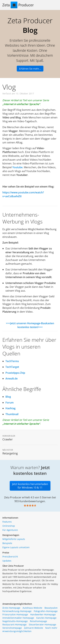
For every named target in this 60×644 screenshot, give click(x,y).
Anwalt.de (12, 379)
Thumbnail (12, 414)
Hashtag (10, 408)
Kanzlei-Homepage (46, 618)
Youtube (17, 167)
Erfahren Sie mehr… (30, 69)
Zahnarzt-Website (34, 628)
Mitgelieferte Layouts (14, 539)
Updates (7, 561)
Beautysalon (51, 608)
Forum (10, 403)
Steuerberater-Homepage (42, 625)
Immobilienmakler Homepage (18, 618)
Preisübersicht (10, 557)
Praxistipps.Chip (15, 373)
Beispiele (7, 543)
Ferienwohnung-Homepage (17, 611)
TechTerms (12, 361)
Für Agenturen (10, 530)
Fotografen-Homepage (46, 611)
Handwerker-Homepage (43, 614)
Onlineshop (9, 526)
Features (7, 522)
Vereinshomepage (12, 628)
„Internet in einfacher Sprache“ (21, 104)
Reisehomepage (38, 621)
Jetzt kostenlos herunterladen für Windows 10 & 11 (30, 486)
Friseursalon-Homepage (15, 614)
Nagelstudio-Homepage (15, 621)
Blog (8, 397)
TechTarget (12, 367)
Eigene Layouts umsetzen (16, 547)
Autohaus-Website (32, 608)
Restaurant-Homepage (14, 625)
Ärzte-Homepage (11, 608)
